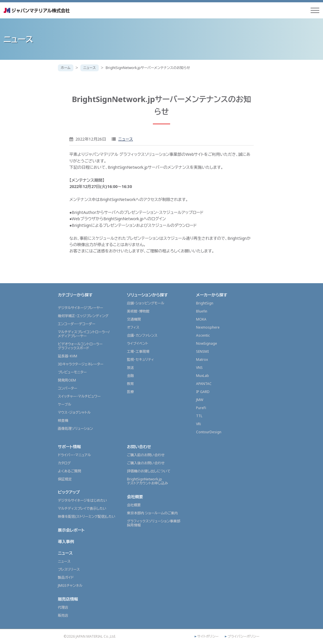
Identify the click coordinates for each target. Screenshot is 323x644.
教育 (130, 384)
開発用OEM (67, 380)
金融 (130, 376)
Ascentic (203, 335)
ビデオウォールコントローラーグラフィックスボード (80, 346)
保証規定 (65, 479)
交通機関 (134, 319)
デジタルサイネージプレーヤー (80, 308)
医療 (130, 392)
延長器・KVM (68, 356)
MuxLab (203, 376)
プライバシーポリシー (243, 637)
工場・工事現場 (138, 351)
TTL (199, 416)
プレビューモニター (72, 372)
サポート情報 (69, 447)
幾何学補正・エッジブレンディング (83, 316)
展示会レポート (71, 530)
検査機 (63, 420)
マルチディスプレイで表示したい (82, 508)
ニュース (90, 68)
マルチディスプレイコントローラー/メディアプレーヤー (84, 334)
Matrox (202, 360)
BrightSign (205, 303)
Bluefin (202, 311)
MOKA (201, 319)
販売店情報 (68, 599)
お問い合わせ (139, 447)
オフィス (133, 327)
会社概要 (135, 497)
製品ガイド (66, 577)
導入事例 (66, 542)
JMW (200, 400)
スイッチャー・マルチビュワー (79, 396)
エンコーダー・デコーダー (77, 324)
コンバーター (68, 388)
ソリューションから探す (147, 295)
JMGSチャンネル (70, 585)
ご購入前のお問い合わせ (146, 455)
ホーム (66, 68)
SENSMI (202, 351)
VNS (199, 368)
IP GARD (203, 392)
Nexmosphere (208, 327)
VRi (198, 424)
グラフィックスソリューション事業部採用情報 (154, 523)
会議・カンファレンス (142, 335)
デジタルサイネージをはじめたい (82, 500)
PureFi (201, 408)
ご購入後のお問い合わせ (146, 463)
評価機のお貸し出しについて (149, 471)
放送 (130, 368)
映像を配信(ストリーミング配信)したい (87, 516)
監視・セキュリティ (140, 360)
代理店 (63, 607)
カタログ (64, 463)
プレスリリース (69, 569)
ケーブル (64, 404)
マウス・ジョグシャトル (74, 412)
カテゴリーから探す (75, 295)
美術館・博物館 (138, 311)
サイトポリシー (208, 637)
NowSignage (207, 343)
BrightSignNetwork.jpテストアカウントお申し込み (147, 481)
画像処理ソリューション (75, 429)
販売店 (63, 615)
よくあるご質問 (70, 471)
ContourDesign (209, 432)
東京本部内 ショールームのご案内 (152, 513)
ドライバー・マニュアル (74, 455)
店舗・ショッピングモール (146, 303)
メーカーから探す (212, 295)
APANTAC (204, 384)
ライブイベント (137, 343)
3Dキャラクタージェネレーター (81, 364)
